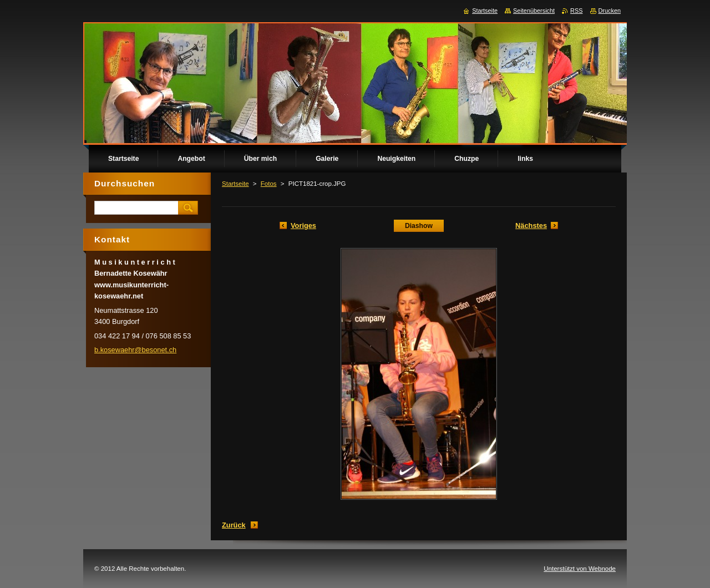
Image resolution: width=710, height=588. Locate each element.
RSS (576, 11)
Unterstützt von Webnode (580, 569)
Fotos (269, 184)
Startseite (235, 184)
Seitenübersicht (534, 11)
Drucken (610, 11)
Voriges (303, 225)
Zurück (234, 525)
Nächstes (531, 225)
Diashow (419, 226)
